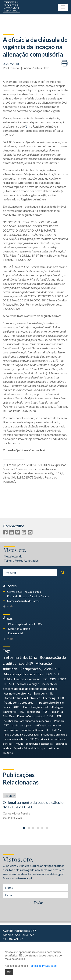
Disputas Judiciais (19, 629)
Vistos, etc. (15, 550)
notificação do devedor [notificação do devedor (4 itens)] (48, 725)
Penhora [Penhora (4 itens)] (59, 721)
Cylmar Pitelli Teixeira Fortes (24, 592)
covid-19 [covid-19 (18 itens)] (26, 663)
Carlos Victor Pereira (17, 813)
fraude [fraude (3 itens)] (20, 744)
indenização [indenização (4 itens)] (11, 730)
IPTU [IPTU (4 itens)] (59, 716)
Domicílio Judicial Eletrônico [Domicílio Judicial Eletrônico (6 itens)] (22, 698)
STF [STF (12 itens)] (58, 669)
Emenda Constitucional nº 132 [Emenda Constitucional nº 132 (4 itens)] (35, 716)
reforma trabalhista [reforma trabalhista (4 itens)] (15, 739)
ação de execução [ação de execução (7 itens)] (28, 684)
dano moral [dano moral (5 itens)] (34, 712)
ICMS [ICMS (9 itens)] (8, 679)
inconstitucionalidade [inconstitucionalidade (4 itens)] (54, 734)
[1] (27, 126)
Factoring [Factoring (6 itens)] (49, 698)
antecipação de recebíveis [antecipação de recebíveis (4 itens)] (36, 721)
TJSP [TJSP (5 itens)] (46, 712)
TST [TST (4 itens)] (6, 725)
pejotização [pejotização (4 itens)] (11, 721)
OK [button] (9, 972)
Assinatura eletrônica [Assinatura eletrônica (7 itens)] (18, 693)
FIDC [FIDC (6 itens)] (62, 698)
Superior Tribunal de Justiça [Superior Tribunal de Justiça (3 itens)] (29, 748)
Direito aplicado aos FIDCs (25, 624)
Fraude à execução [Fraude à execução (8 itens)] (27, 679)
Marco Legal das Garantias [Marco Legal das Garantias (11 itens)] (23, 674)
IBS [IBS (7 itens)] (45, 679)
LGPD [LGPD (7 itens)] (62, 679)
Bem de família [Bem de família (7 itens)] (44, 693)
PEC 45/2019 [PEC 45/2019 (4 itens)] (53, 730)
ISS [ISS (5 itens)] (22, 712)
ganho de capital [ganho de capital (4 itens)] (21, 725)
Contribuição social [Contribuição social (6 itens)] (35, 707)
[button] (24, 828)
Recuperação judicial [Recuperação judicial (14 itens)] (36, 669)
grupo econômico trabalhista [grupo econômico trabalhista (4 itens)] (21, 734)
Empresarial (15, 633)
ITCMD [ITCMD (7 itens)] (9, 684)
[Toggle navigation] (63, 7)
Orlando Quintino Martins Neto (29, 68)
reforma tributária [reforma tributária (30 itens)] (20, 657)
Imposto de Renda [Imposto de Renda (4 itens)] (32, 730)
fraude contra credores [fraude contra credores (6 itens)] (18, 702)
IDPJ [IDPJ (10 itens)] (49, 674)
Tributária (10, 796)
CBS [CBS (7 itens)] (53, 679)
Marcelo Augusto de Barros (23, 601)
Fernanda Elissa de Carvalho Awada (28, 596)
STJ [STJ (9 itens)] (57, 674)
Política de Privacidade (43, 966)
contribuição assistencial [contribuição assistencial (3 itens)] (39, 744)
